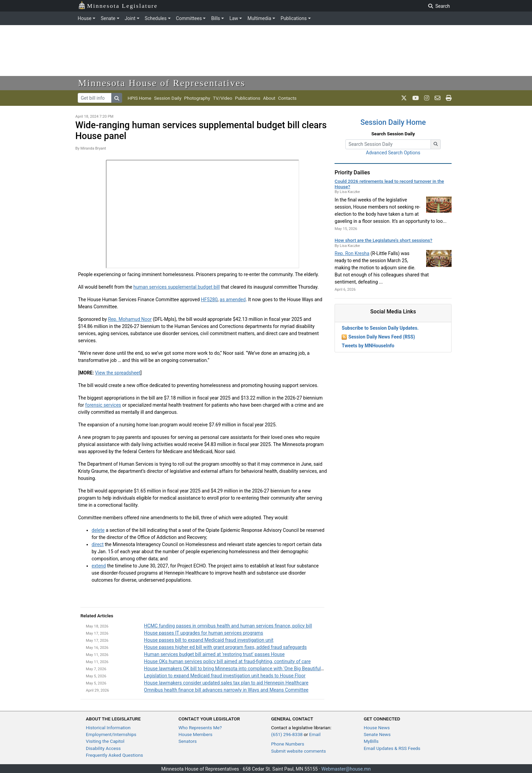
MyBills (371, 741)
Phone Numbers (288, 744)
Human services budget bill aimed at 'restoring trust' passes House (214, 654)
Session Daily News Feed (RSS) (382, 337)
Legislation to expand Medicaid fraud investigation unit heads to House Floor (225, 676)
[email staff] (438, 98)
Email (315, 734)
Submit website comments (299, 751)
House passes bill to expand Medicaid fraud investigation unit (209, 640)
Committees (189, 18)
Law (234, 18)
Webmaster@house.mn (346, 769)
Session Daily (168, 98)
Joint (130, 18)
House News (377, 728)
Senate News (377, 734)
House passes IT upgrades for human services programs (203, 633)
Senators (188, 741)
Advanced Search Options (393, 153)
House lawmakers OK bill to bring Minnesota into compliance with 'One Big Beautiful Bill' (236, 669)
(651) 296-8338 (287, 734)
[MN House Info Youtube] (415, 98)
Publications (294, 18)
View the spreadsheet (118, 373)
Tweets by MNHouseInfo (368, 346)
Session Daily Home (393, 122)
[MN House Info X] (404, 98)
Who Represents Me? (200, 728)
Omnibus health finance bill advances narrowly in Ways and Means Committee (226, 690)
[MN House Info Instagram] (427, 98)
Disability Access (103, 748)
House (84, 18)
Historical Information (108, 728)
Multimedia (259, 18)
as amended (233, 299)
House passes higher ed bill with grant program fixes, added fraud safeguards (225, 647)
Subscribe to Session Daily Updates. (380, 328)
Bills (215, 18)
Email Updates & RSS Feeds (392, 748)
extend (99, 566)
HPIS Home (139, 98)
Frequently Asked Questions (115, 755)
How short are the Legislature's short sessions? (383, 240)
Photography (197, 98)
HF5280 (209, 299)
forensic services (103, 405)
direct (98, 544)
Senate (108, 18)
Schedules (156, 18)
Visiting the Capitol (105, 741)
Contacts (288, 98)
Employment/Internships (111, 734)
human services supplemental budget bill (177, 287)
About (269, 98)
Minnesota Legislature (118, 5)
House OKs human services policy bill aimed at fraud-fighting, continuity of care (227, 661)
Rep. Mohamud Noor (130, 319)
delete (98, 530)
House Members (195, 734)
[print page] (449, 98)
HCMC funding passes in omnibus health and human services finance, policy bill (228, 626)
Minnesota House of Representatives (162, 83)
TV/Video (222, 98)
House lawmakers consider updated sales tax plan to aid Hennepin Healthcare (226, 683)
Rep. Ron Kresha (352, 253)
